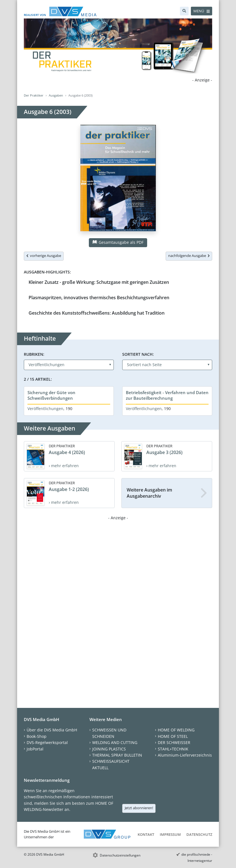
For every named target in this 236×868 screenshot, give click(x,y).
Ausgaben (56, 95)
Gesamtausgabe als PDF (118, 242)
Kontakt (146, 834)
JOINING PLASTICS (109, 749)
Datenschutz (199, 834)
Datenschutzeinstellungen (120, 855)
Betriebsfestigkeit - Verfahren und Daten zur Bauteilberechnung (167, 395)
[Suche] (184, 11)
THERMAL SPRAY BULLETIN (117, 755)
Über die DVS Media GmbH (52, 730)
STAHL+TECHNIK (173, 749)
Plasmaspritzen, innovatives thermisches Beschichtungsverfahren (99, 298)
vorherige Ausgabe (44, 256)
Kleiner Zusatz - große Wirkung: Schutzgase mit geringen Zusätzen (99, 282)
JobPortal (35, 749)
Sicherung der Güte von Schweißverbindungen (51, 395)
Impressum (170, 834)
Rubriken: (34, 354)
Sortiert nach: (138, 354)
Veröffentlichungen (45, 409)
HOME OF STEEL (173, 736)
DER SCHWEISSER (174, 742)
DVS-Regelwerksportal (47, 742)
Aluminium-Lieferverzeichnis (185, 755)
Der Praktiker (34, 95)
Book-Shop (37, 736)
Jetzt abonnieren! (139, 808)
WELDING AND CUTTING (115, 742)
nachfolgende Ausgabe (189, 256)
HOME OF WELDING (176, 730)
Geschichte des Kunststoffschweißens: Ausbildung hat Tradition (97, 313)
